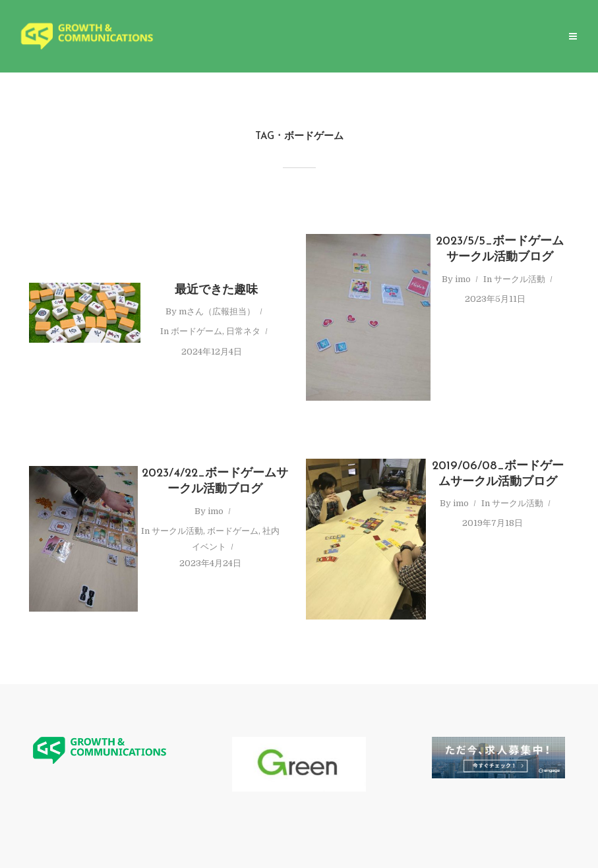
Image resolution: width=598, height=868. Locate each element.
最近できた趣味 (216, 290)
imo (463, 279)
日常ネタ (243, 331)
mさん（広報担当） (217, 311)
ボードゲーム (196, 331)
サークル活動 (520, 279)
